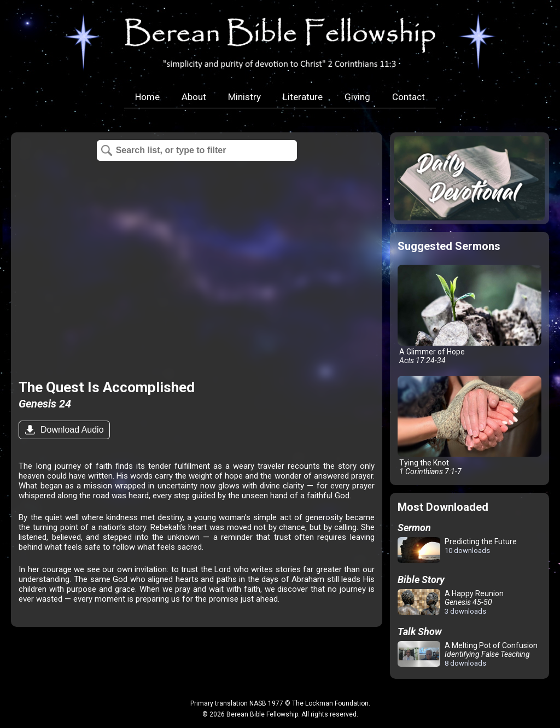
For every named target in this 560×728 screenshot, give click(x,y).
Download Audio (71, 430)
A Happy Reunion (451, 602)
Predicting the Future (457, 551)
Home (147, 97)
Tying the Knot (469, 426)
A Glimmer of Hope (469, 315)
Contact (409, 97)
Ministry (244, 97)
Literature (303, 97)
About (194, 97)
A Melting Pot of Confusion (468, 654)
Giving (357, 97)
